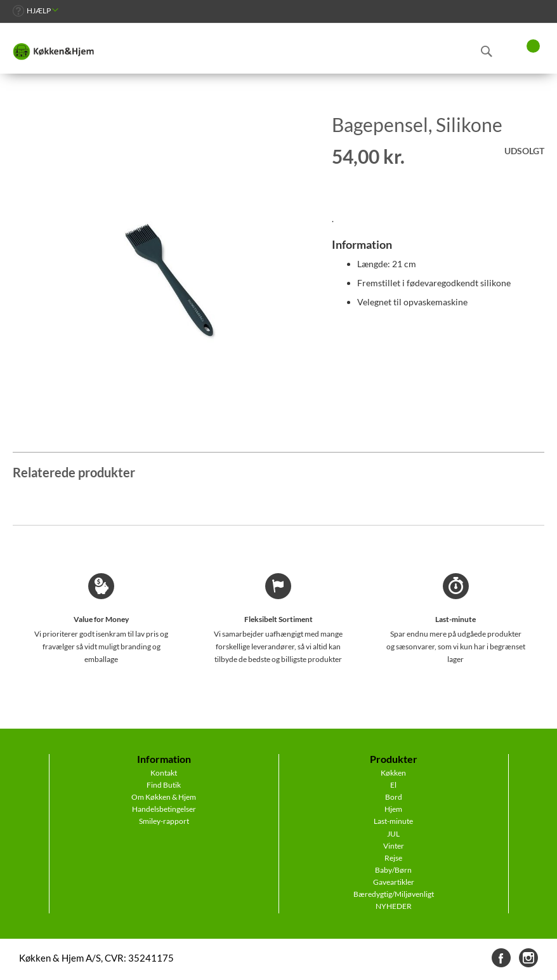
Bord (394, 797)
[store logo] (53, 52)
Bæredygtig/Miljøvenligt (394, 894)
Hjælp (39, 10)
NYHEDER (394, 906)
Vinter (394, 846)
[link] (36, 10)
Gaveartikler (394, 882)
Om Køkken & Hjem (164, 797)
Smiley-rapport (164, 821)
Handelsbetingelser (164, 809)
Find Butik (164, 785)
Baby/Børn (393, 870)
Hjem (393, 809)
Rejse (393, 858)
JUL (393, 834)
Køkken (393, 773)
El (393, 785)
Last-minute (393, 821)
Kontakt (164, 773)
